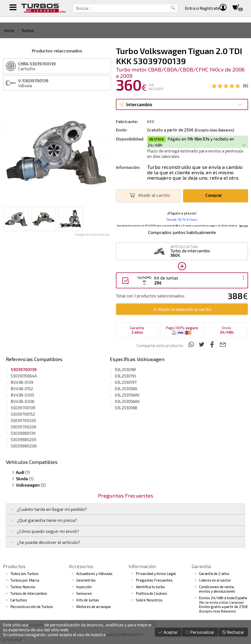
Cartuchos (19, 600)
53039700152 (23, 414)
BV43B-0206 (23, 401)
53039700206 (24, 427)
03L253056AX (127, 401)
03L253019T (126, 382)
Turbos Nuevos (23, 587)
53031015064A (24, 376)
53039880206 (24, 446)
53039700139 (23, 408)
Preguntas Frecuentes (154, 580)
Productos (14, 566)
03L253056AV (127, 395)
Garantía (201, 566)
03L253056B (126, 408)
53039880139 (23, 433)
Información (142, 566)
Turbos (28, 30)
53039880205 (24, 439)
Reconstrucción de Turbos (32, 607)
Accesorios (81, 566)
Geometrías (86, 580)
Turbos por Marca (25, 580)
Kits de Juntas (88, 600)
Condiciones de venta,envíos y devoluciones (217, 589)
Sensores (84, 593)
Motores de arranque (94, 607)
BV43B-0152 (22, 388)
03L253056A (126, 388)
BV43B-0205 (22, 395)
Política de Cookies (151, 593)
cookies (36, 625)
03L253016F (126, 369)
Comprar (215, 195)
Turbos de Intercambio (29, 593)
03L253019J (125, 376)
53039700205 (23, 420)
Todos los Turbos (24, 574)
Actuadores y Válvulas (94, 574)
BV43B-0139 (22, 382)
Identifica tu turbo (150, 587)
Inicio (9, 30)
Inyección (84, 587)
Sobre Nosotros (149, 600)
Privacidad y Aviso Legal (156, 574)
